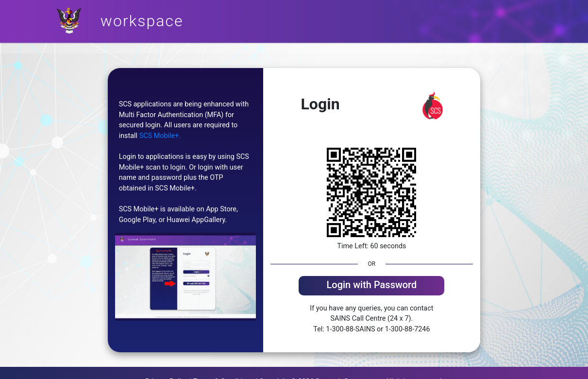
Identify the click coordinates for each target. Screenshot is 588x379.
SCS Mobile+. (160, 136)
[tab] (371, 286)
